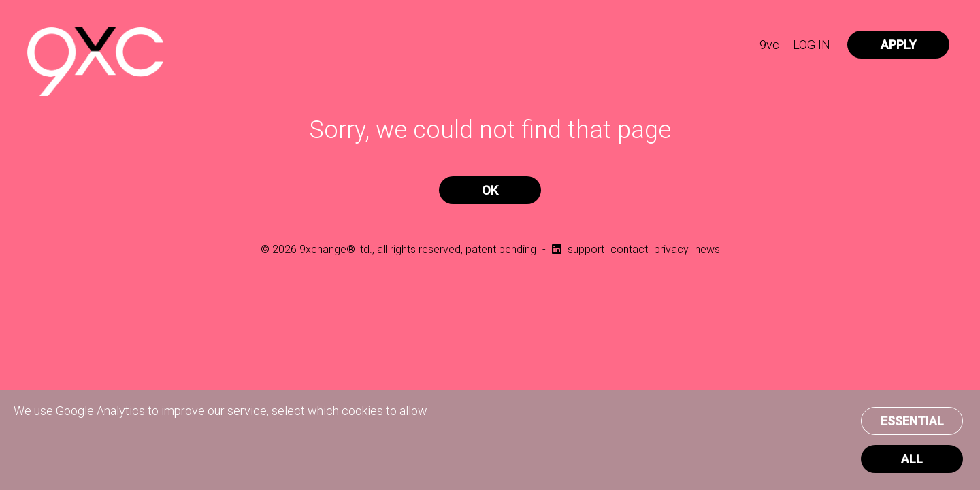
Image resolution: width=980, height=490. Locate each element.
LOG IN (812, 45)
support (586, 249)
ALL (912, 459)
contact (629, 249)
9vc (769, 45)
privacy (671, 249)
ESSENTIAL (912, 421)
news (707, 249)
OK (490, 190)
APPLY (899, 45)
